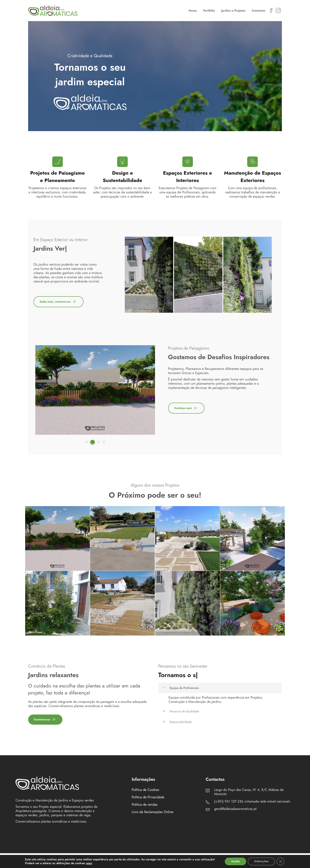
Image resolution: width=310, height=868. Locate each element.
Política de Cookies (145, 790)
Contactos (259, 11)
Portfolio (209, 11)
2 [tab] (93, 442)
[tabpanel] (149, 275)
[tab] (220, 688)
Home (193, 11)
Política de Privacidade (148, 797)
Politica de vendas (145, 805)
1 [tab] (87, 442)
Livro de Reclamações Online (153, 812)
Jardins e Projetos (233, 11)
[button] (220, 688)
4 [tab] (104, 442)
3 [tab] (98, 442)
